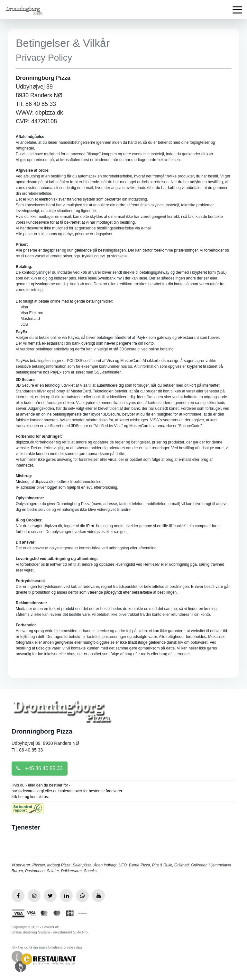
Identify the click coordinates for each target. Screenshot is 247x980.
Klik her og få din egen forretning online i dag (47, 947)
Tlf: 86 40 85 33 (27, 750)
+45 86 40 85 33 (40, 768)
